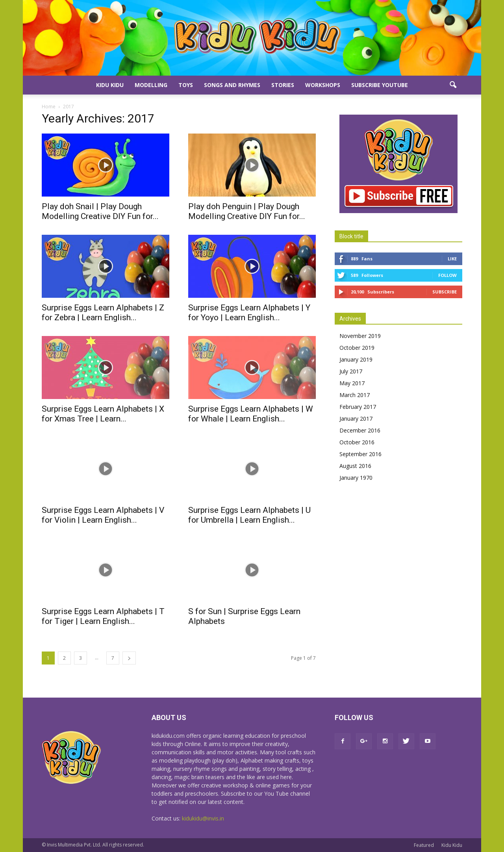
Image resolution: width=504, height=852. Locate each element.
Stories (283, 85)
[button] (453, 85)
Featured (424, 845)
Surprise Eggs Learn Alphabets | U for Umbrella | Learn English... (249, 515)
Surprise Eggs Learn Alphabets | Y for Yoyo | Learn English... (249, 313)
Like (452, 259)
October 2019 (357, 348)
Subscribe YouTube (380, 85)
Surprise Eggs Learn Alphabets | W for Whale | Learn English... (251, 414)
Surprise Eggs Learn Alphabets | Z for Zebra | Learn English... (103, 313)
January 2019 (356, 359)
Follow (447, 275)
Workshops (323, 85)
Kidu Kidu (110, 85)
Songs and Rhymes (232, 85)
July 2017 (351, 371)
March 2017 (355, 395)
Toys (186, 85)
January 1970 (356, 478)
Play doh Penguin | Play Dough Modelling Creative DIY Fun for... (247, 211)
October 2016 (357, 442)
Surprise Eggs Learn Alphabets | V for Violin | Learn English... (103, 515)
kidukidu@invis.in (203, 818)
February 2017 (358, 407)
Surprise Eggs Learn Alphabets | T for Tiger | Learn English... (103, 616)
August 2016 (355, 466)
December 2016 (360, 430)
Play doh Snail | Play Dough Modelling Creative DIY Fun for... (100, 211)
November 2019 (360, 336)
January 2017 (356, 419)
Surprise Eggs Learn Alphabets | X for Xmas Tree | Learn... (103, 414)
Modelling (151, 85)
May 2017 (352, 383)
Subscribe (445, 292)
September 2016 (360, 454)
